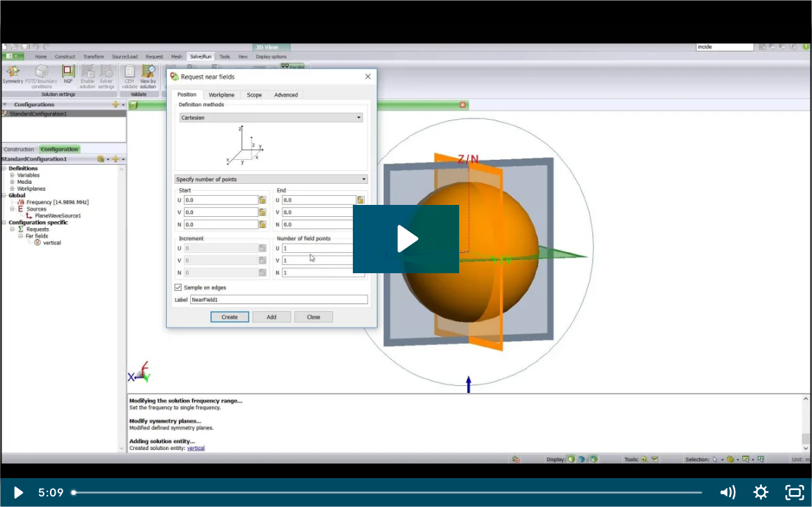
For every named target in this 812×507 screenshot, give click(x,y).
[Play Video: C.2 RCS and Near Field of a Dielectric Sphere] (406, 239)
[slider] (388, 493)
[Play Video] (17, 493)
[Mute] (727, 493)
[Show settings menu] (761, 493)
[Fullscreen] (795, 493)
